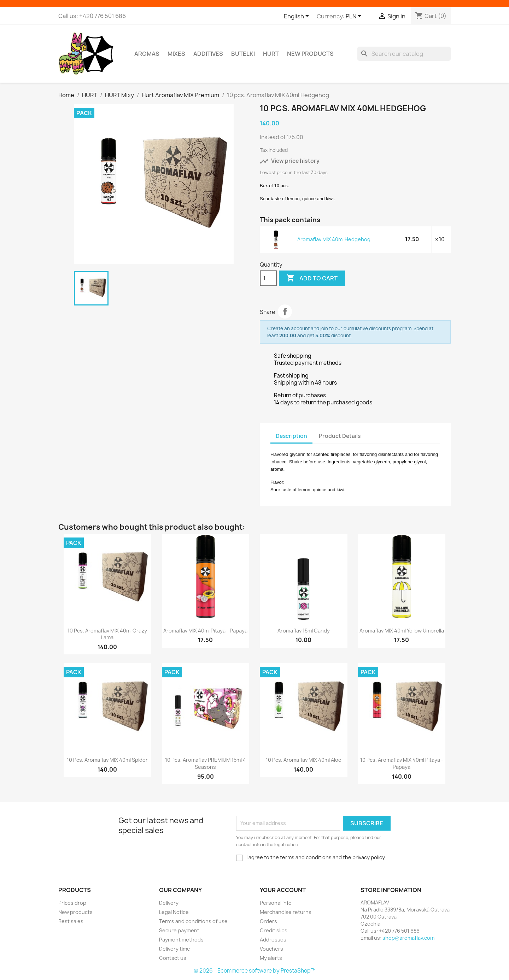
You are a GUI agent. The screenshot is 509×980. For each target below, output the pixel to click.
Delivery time (175, 949)
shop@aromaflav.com (408, 938)
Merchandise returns (286, 912)
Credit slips (274, 930)
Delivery (169, 903)
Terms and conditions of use (193, 921)
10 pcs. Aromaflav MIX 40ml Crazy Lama (107, 634)
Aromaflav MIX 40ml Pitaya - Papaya (205, 631)
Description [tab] (291, 436)
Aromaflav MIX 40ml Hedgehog (334, 239)
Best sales (71, 921)
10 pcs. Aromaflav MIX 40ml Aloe (304, 760)
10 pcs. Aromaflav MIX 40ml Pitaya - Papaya (402, 763)
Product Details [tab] (340, 436)
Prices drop (72, 903)
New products (75, 912)
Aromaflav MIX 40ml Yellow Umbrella (402, 631)
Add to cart (312, 278)
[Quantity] (268, 278)
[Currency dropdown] (355, 17)
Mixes (176, 54)
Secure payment (179, 930)
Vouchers (271, 949)
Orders (268, 921)
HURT (271, 54)
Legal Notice (174, 912)
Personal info (276, 903)
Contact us (173, 958)
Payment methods (181, 940)
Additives (208, 54)
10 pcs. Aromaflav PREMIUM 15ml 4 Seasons (206, 763)
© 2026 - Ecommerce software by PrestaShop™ (255, 971)
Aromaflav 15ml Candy (304, 631)
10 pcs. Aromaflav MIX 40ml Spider (107, 760)
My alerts (271, 958)
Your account (283, 890)
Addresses (273, 940)
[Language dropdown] (298, 17)
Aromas (147, 54)
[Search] (404, 54)
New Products (310, 54)
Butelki (243, 54)
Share (285, 311)
